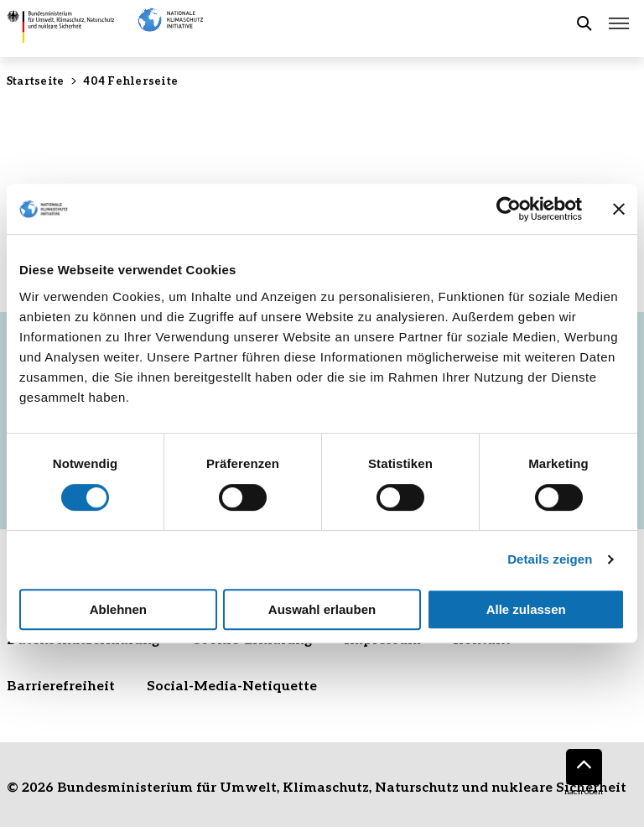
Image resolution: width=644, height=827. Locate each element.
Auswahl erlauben (322, 609)
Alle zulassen (526, 609)
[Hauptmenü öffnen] (619, 23)
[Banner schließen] (619, 209)
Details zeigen (550, 559)
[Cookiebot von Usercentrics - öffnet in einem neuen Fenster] (509, 209)
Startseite (35, 81)
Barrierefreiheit (61, 685)
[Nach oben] (584, 767)
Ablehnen (118, 609)
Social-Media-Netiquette (232, 685)
